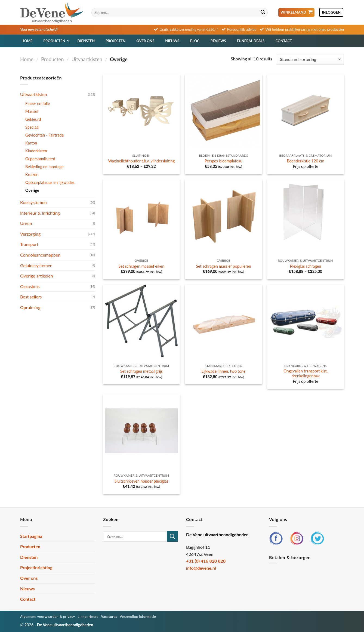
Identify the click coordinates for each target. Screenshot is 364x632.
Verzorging (30, 234)
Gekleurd (33, 119)
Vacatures (109, 617)
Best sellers (31, 297)
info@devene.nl (201, 568)
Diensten (29, 557)
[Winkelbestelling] (310, 59)
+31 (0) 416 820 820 (206, 561)
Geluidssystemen (36, 265)
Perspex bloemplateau (223, 161)
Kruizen (32, 175)
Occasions (30, 286)
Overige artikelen (37, 276)
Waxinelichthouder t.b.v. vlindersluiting (142, 161)
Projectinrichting (36, 567)
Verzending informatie (138, 617)
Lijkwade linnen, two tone (224, 371)
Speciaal (32, 127)
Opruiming (30, 307)
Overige (32, 190)
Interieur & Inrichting (40, 213)
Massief (32, 111)
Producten (52, 59)
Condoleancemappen (40, 255)
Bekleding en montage (44, 167)
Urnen (26, 223)
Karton (31, 143)
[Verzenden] (263, 13)
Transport (29, 244)
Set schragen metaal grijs (141, 371)
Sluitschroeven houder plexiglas (141, 481)
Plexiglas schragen (306, 266)
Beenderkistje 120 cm (306, 161)
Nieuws (27, 589)
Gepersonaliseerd (40, 159)
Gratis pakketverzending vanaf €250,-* (189, 30)
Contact (28, 599)
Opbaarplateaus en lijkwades (50, 182)
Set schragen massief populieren (223, 266)
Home (27, 59)
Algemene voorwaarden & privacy (48, 617)
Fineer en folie (38, 104)
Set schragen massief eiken (141, 266)
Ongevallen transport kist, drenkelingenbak (306, 374)
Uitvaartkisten (87, 59)
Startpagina (31, 536)
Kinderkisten (36, 151)
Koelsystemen (33, 202)
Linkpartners (88, 617)
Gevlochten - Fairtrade (44, 135)
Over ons (29, 578)
